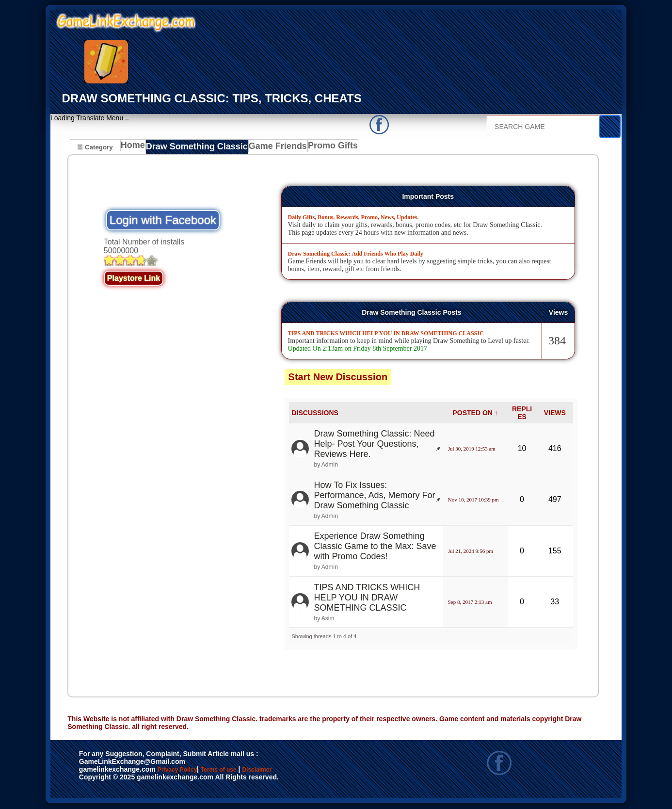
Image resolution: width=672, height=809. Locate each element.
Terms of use (248, 771)
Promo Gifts (320, 148)
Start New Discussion (338, 377)
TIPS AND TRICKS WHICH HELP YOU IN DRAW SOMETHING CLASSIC (367, 598)
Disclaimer (302, 771)
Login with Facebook (163, 221)
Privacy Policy (187, 771)
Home (135, 148)
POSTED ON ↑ (475, 413)
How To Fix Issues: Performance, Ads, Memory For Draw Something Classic (374, 496)
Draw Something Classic (195, 148)
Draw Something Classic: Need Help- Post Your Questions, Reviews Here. (374, 445)
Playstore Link (134, 279)
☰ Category (95, 147)
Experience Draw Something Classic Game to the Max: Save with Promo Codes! (375, 547)
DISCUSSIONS (315, 413)
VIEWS (555, 413)
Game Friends (267, 148)
